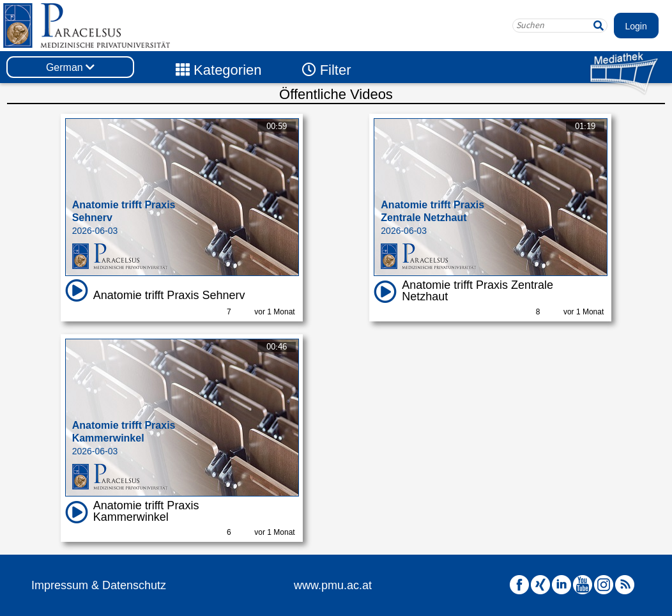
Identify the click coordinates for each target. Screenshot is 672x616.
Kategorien (219, 70)
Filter (327, 70)
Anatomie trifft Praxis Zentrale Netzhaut (477, 291)
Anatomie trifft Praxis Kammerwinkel (146, 511)
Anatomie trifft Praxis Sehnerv (169, 295)
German (70, 67)
